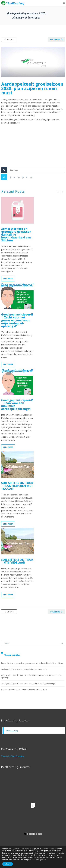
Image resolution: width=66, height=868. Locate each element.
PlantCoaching (12, 731)
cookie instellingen (22, 860)
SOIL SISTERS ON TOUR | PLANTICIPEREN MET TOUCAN (17, 486)
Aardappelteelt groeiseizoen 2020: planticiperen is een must (32, 88)
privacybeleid (41, 859)
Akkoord (8, 864)
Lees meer (8, 279)
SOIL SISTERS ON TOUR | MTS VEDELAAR (17, 561)
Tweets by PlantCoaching (13, 756)
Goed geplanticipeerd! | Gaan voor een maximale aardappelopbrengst (17, 404)
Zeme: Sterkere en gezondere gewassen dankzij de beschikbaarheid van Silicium (32, 663)
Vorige (10, 39)
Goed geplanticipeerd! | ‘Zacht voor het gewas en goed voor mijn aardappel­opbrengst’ (17, 320)
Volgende (55, 39)
